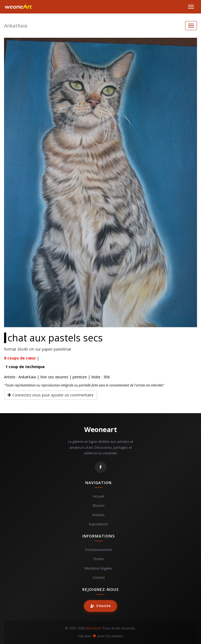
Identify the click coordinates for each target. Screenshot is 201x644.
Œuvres (99, 506)
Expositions (98, 524)
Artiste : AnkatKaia (20, 377)
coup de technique (25, 367)
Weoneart (100, 429)
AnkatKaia (16, 26)
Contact (99, 578)
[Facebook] (101, 467)
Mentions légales (99, 568)
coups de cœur (20, 358)
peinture (80, 377)
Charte (98, 559)
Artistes (98, 515)
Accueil (98, 496)
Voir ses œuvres (54, 377)
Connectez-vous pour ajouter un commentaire (51, 395)
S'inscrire (100, 606)
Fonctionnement (98, 550)
